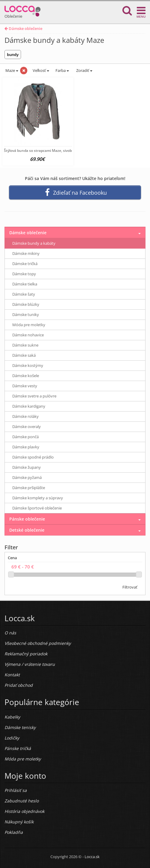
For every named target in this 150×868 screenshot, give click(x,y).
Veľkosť (40, 70)
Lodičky (12, 738)
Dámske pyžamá (27, 477)
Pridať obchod (19, 685)
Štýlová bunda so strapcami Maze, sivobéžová (43, 151)
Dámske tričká (25, 264)
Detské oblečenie (27, 530)
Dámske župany (27, 467)
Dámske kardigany (29, 406)
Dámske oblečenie (23, 28)
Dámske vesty (25, 386)
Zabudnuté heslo (22, 801)
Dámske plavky (26, 447)
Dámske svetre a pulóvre (34, 396)
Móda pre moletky (29, 325)
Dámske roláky (25, 416)
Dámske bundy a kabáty (34, 243)
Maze (11, 70)
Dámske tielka (25, 284)
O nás (10, 633)
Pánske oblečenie (27, 519)
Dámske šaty (24, 294)
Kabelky (12, 717)
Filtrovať (130, 587)
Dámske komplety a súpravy (38, 498)
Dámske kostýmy (28, 365)
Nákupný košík (19, 822)
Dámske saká (24, 355)
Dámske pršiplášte (29, 488)
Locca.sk (92, 857)
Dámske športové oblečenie (37, 508)
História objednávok (24, 811)
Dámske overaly (27, 427)
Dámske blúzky (26, 304)
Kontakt (12, 675)
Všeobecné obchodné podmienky (38, 643)
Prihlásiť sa (16, 790)
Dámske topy (24, 274)
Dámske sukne (25, 345)
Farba (62, 70)
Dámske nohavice (28, 335)
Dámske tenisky (20, 727)
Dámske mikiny (26, 253)
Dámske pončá (25, 437)
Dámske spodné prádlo (33, 457)
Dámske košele (26, 376)
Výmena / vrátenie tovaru (30, 664)
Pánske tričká (18, 748)
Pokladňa (14, 832)
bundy (13, 55)
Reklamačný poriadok (26, 654)
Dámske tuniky (26, 314)
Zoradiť (84, 70)
